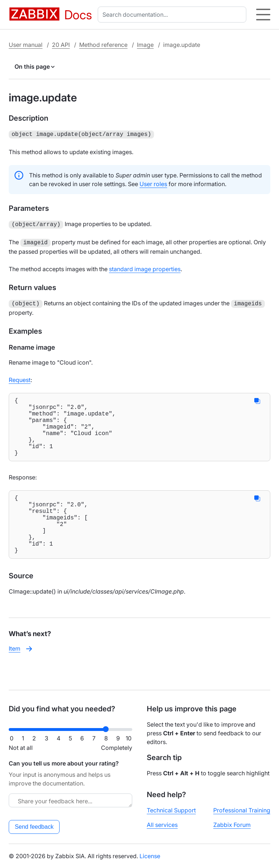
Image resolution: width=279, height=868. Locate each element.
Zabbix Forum (232, 825)
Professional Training (242, 810)
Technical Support (171, 810)
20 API (61, 45)
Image (145, 45)
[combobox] (173, 15)
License (150, 856)
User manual (26, 45)
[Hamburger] (263, 15)
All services (162, 825)
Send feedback (34, 827)
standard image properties (145, 267)
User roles (153, 183)
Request (20, 377)
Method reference (103, 45)
